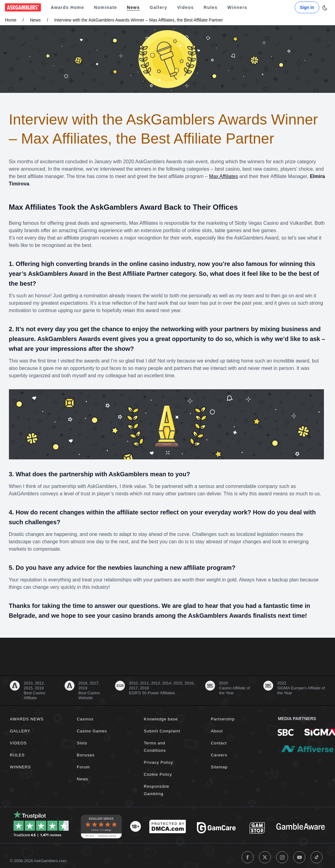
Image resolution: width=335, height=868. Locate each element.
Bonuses (86, 755)
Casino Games (92, 731)
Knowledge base (161, 719)
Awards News (27, 719)
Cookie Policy (158, 774)
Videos (185, 7)
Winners (237, 7)
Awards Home (68, 7)
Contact (219, 743)
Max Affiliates (224, 176)
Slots (82, 743)
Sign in (307, 7)
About (217, 731)
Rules (211, 7)
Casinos (85, 719)
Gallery (159, 7)
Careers (219, 755)
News (133, 7)
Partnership (223, 719)
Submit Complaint (162, 731)
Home (11, 20)
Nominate (105, 7)
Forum (84, 767)
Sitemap (219, 767)
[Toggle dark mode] (325, 8)
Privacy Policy (159, 762)
